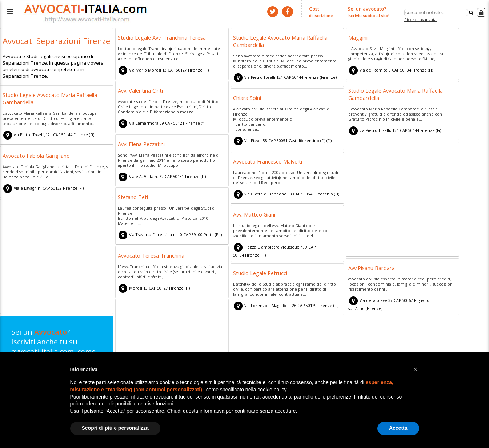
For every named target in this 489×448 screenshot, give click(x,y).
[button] (416, 369)
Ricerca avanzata (420, 19)
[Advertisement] (402, 200)
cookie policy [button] (272, 390)
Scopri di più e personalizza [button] (115, 428)
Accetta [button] (398, 428)
